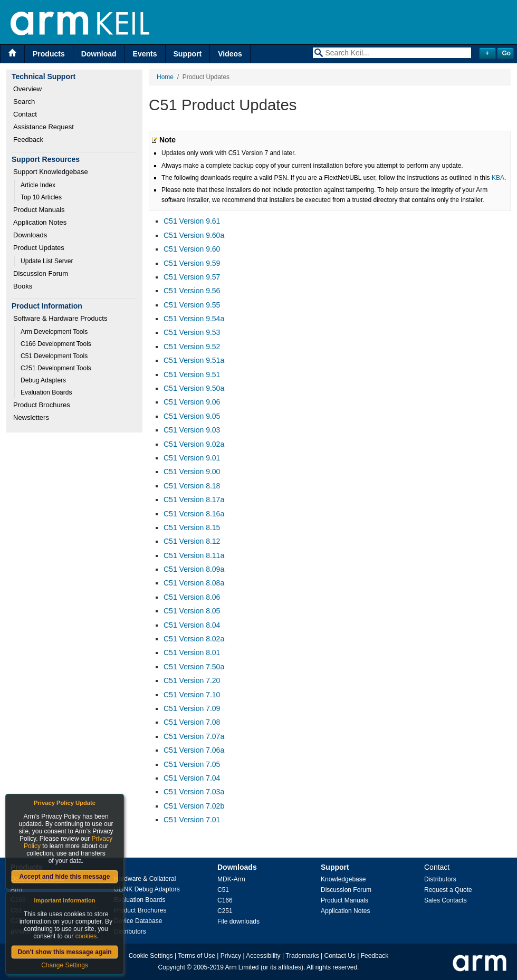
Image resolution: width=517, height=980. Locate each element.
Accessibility (263, 956)
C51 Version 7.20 (192, 680)
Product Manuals (39, 210)
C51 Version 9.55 (192, 305)
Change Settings (65, 965)
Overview (27, 89)
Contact (25, 114)
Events (145, 54)
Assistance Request (44, 127)
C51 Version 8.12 (192, 541)
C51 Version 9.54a (194, 319)
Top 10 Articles (41, 197)
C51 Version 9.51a (194, 360)
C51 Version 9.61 (192, 221)
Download (99, 54)
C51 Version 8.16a (194, 514)
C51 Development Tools (54, 356)
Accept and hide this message (64, 877)
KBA (498, 178)
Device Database (138, 921)
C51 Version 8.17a (194, 499)
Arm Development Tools (54, 332)
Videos (230, 54)
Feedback (28, 140)
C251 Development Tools (56, 368)
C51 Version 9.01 (192, 458)
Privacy (231, 956)
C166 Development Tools (56, 344)
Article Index (38, 185)
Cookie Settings (151, 956)
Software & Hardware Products (60, 318)
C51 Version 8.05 (192, 611)
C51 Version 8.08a (194, 583)
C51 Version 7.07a (194, 736)
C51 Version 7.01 (192, 820)
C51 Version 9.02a (194, 444)
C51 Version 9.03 (192, 430)
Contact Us (340, 956)
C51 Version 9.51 (192, 374)
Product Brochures (42, 405)
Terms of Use (197, 956)
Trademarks (302, 956)
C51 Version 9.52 (192, 347)
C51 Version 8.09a (194, 569)
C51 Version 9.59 (192, 263)
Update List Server (47, 261)
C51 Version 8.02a (194, 639)
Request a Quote (448, 890)
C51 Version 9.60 (192, 249)
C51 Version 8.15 (192, 527)
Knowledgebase (343, 879)
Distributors (130, 931)
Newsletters (31, 417)
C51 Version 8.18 (192, 486)
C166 (225, 900)
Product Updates (39, 248)
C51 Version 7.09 (192, 708)
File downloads (238, 921)
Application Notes (40, 222)
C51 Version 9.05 (192, 416)
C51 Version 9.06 (192, 402)
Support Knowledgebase (51, 172)
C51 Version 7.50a (194, 667)
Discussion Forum (41, 273)
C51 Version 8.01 (192, 652)
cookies (86, 936)
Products (49, 54)
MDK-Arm (231, 879)
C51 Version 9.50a (194, 388)
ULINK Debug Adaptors (147, 889)
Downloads (30, 235)
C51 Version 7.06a (194, 750)
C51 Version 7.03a (194, 792)
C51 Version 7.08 (192, 722)
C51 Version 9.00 (192, 472)
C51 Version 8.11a (194, 555)
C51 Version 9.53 (192, 332)
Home (165, 77)
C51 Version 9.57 (192, 277)
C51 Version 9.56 (192, 291)
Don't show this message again (64, 952)
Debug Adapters (43, 380)
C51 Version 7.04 (192, 778)
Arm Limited (242, 967)
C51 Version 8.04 (192, 625)
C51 (223, 890)
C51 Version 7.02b (194, 806)
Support (188, 54)
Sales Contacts (446, 900)
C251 (225, 911)
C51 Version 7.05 (192, 764)
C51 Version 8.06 (192, 597)
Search (24, 102)
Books (23, 286)
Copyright (172, 967)
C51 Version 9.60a (194, 235)
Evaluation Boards (46, 392)
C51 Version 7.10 (192, 695)
